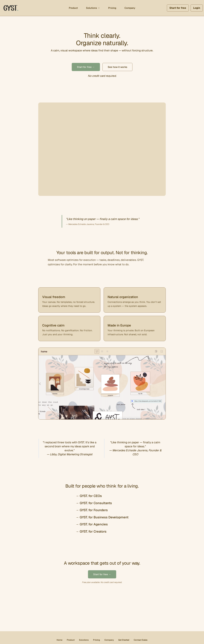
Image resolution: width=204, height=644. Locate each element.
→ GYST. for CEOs (89, 496)
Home (59, 640)
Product (73, 8)
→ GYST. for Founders (92, 510)
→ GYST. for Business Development (102, 517)
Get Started (124, 640)
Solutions (91, 8)
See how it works (117, 67)
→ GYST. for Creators (91, 531)
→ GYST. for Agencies (92, 524)
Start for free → (86, 67)
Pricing (112, 8)
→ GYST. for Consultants (94, 503)
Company (130, 8)
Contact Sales (141, 640)
